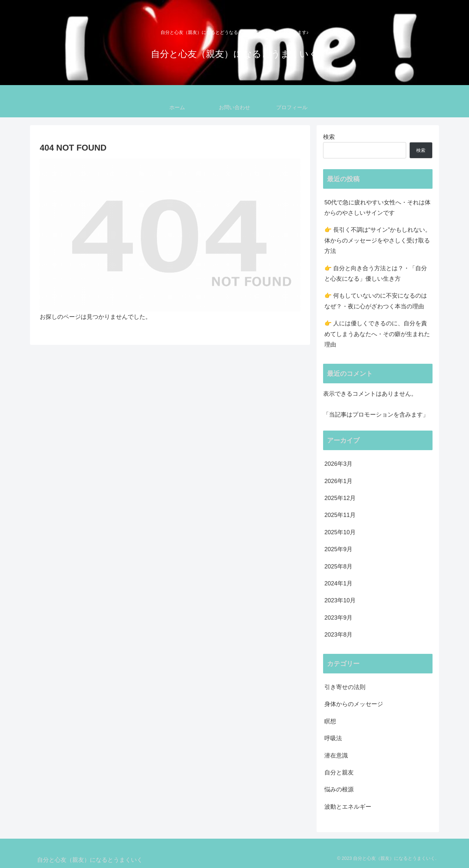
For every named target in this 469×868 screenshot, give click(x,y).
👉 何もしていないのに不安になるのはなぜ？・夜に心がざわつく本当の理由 (376, 301)
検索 (329, 137)
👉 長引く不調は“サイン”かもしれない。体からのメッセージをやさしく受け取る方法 (378, 240)
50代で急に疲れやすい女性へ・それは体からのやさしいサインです (377, 208)
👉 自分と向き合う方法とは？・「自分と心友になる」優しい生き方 (376, 273)
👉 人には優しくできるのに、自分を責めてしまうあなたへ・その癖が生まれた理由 (377, 334)
